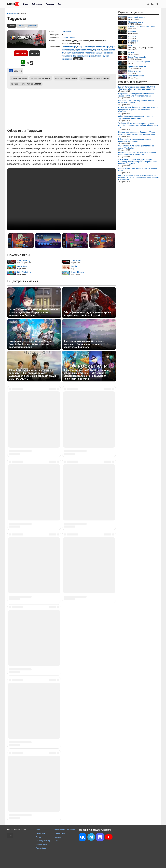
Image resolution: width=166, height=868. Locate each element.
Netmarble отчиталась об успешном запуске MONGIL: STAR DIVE (136, 102)
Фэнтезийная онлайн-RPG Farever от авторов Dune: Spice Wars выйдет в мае (137, 154)
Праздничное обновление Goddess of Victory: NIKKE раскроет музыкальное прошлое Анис (137, 133)
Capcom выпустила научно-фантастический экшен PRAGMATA (136, 147)
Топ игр (38, 837)
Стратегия (98, 50)
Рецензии (50, 4)
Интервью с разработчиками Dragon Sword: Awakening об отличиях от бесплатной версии (30, 344)
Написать (34, 53)
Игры (25, 4)
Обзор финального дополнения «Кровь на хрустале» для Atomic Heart (87, 314)
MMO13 (39, 830)
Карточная (66, 32)
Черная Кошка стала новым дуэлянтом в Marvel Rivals (138, 169)
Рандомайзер (41, 848)
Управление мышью (94, 53)
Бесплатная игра (69, 47)
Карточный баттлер (84, 50)
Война (98, 56)
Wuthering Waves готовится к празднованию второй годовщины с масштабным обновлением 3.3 (138, 125)
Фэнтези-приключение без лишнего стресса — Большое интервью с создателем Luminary (85, 344)
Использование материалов (64, 830)
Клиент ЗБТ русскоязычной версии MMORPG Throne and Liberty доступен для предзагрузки (137, 88)
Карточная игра (103, 47)
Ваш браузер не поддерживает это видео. (62, 199)
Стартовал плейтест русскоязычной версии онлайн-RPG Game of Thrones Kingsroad (136, 95)
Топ (60, 4)
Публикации (37, 4)
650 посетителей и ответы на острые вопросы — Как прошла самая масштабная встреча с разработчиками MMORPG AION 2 (32, 374)
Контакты (57, 837)
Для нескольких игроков (84, 56)
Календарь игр (41, 844)
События (21, 26)
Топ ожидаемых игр (43, 841)
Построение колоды (86, 47)
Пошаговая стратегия (74, 53)
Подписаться (21, 53)
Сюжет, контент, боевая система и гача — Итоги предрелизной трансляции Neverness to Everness (33, 312)
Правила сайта (60, 833)
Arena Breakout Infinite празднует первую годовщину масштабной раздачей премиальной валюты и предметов (138, 162)
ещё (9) (77, 59)
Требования (32, 26)
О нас (56, 841)
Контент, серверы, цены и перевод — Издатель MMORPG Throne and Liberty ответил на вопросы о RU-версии (138, 177)
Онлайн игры (41, 833)
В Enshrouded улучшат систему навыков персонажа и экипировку (135, 140)
